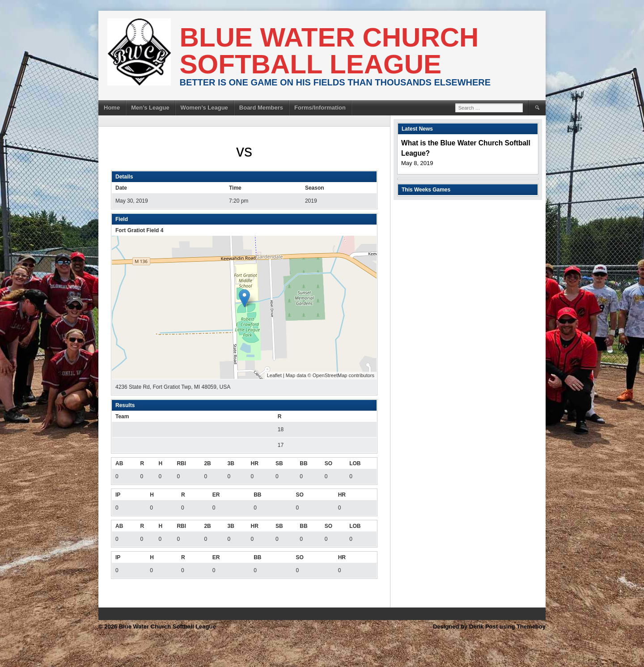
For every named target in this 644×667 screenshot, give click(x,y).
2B (207, 463)
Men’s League (150, 108)
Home (112, 108)
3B (231, 463)
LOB (355, 463)
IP (118, 495)
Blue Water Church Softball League (329, 51)
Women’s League (204, 108)
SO (328, 463)
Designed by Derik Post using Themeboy (489, 627)
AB (119, 463)
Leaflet (274, 375)
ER (216, 495)
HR (255, 463)
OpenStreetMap (330, 375)
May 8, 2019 (417, 163)
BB (303, 463)
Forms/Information (320, 108)
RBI (181, 463)
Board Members (261, 108)
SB (279, 463)
